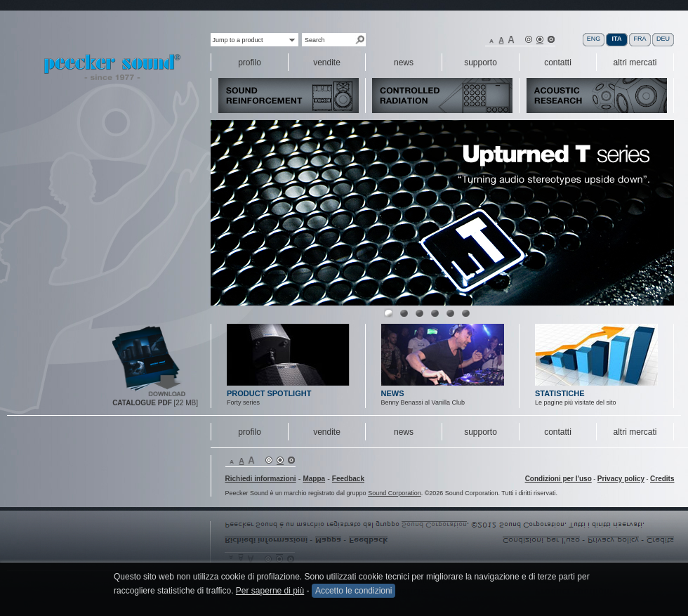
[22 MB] (155, 403)
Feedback (348, 479)
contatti (558, 432)
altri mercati (635, 432)
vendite (327, 432)
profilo (250, 432)
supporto (481, 432)
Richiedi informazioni (261, 479)
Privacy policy (621, 479)
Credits (662, 479)
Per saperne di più (270, 591)
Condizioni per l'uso (558, 479)
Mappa (314, 479)
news (404, 432)
